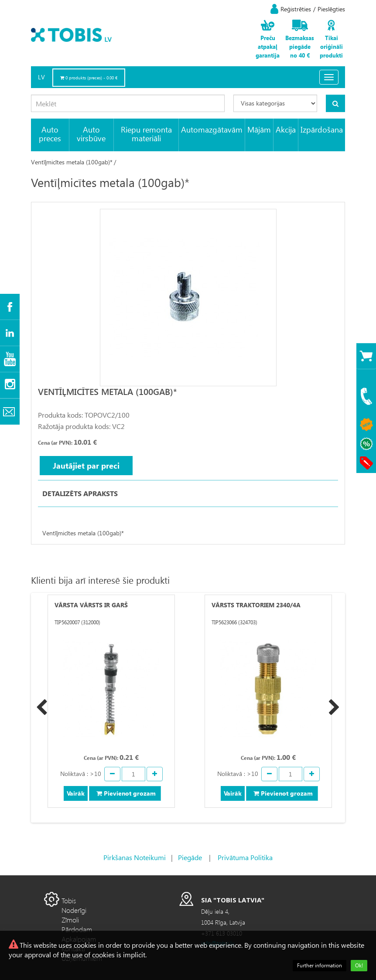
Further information (320, 965)
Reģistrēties (296, 9)
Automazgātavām (212, 129)
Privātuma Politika (245, 857)
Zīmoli (70, 920)
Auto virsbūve (91, 134)
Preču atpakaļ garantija (268, 46)
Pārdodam (77, 929)
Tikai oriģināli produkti (331, 46)
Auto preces (50, 134)
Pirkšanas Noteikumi (135, 857)
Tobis (69, 900)
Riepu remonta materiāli (146, 134)
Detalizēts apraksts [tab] (80, 493)
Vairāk (76, 793)
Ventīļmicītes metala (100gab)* (72, 162)
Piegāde (190, 857)
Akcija (286, 129)
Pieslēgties (331, 9)
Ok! (359, 965)
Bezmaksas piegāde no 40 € (300, 46)
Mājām (259, 129)
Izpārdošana (322, 129)
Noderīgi (74, 910)
